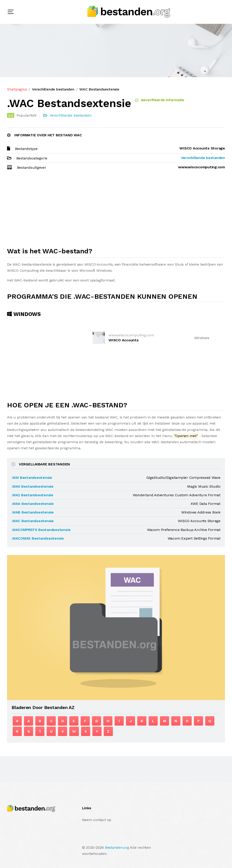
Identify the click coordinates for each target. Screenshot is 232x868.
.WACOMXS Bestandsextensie (38, 538)
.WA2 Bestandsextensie (32, 495)
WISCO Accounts (124, 340)
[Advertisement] (116, 211)
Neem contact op (97, 820)
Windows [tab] (24, 314)
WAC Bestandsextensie (99, 89)
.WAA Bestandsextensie (33, 504)
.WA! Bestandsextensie (32, 478)
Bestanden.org (117, 847)
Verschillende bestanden (53, 89)
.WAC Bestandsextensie (33, 521)
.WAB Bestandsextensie (33, 512)
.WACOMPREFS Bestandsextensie (41, 530)
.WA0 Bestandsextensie (33, 486)
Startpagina (17, 89)
